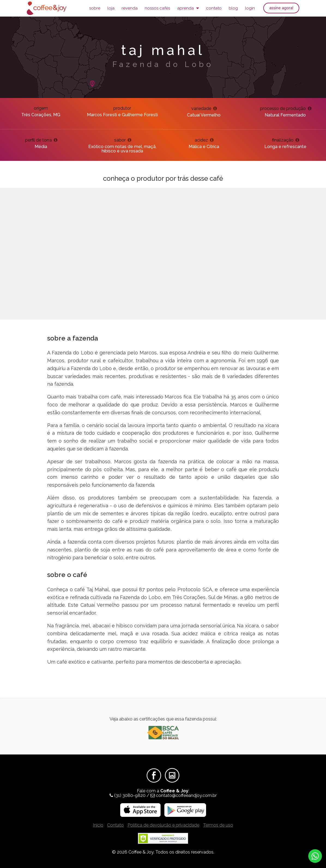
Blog (233, 8)
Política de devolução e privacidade (163, 825)
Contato (214, 8)
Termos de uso (218, 825)
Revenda (130, 8)
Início (98, 825)
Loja (111, 8)
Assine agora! (281, 8)
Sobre (95, 8)
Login (250, 8)
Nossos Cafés (157, 8)
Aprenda (188, 8)
